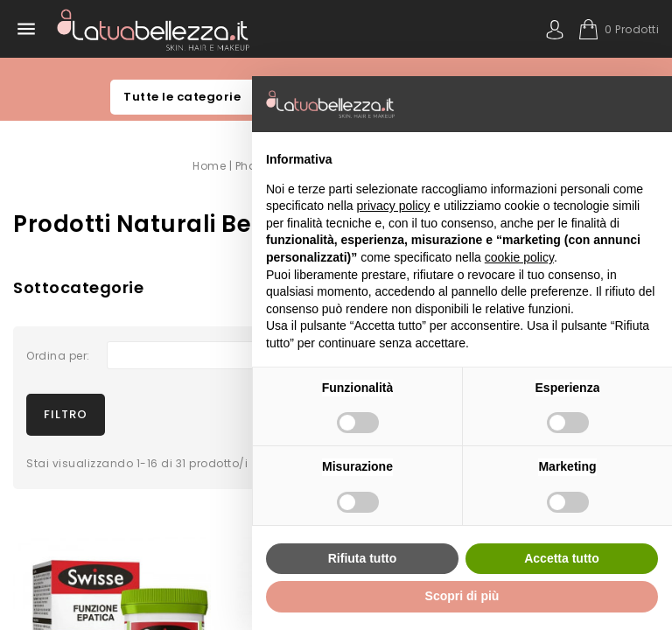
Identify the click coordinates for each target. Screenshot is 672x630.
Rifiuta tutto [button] (363, 558)
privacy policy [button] (394, 206)
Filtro (66, 413)
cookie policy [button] (519, 257)
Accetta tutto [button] (562, 558)
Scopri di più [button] (462, 596)
